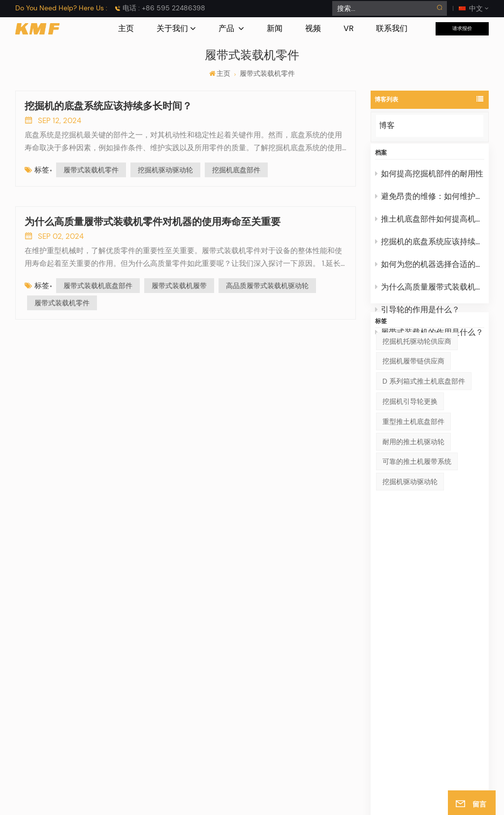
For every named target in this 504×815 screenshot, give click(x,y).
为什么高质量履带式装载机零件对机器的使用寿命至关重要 (430, 294)
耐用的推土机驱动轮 (413, 493)
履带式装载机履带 (179, 286)
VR (348, 28)
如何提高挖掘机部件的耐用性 (429, 181)
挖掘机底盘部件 (236, 170)
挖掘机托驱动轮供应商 (417, 393)
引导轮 (338, 704)
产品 (227, 28)
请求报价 (462, 28)
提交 (468, 599)
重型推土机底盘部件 (413, 473)
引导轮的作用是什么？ (417, 317)
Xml (346, 800)
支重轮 (338, 733)
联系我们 (392, 28)
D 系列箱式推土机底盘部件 (424, 433)
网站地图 (303, 800)
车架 (335, 674)
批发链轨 (446, 689)
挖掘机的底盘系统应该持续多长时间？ (430, 249)
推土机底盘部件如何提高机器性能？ (430, 226)
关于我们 (172, 28)
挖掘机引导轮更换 (410, 454)
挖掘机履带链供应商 (413, 413)
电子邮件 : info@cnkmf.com (75, 718)
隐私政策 (371, 800)
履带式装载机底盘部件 (98, 286)
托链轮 (338, 689)
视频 (313, 28)
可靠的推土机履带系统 (417, 514)
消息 (230, 704)
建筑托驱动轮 (453, 718)
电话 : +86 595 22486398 (164, 8)
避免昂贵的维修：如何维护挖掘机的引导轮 (430, 204)
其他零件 (342, 763)
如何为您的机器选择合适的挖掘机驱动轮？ (430, 272)
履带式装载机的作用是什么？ (429, 340)
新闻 (275, 28)
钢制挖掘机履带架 (460, 674)
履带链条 (342, 748)
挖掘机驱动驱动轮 (410, 534)
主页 (126, 28)
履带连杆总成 (453, 704)
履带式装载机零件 (91, 170)
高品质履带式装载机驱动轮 (267, 286)
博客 (387, 125)
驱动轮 (338, 718)
